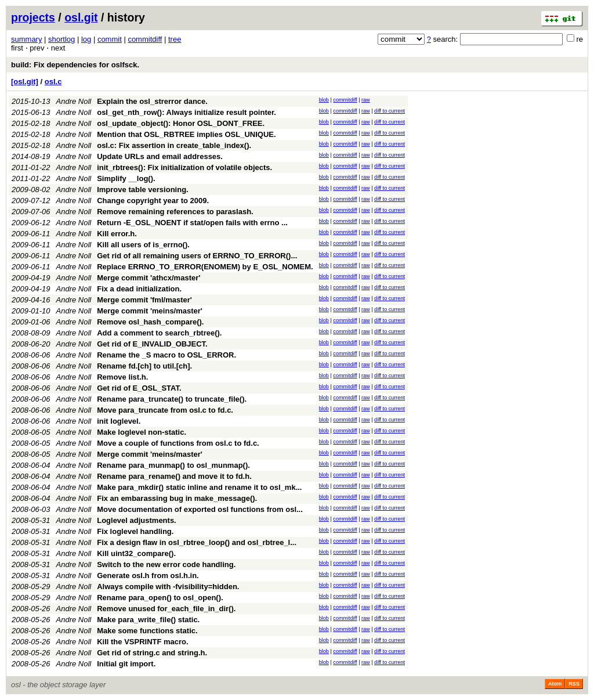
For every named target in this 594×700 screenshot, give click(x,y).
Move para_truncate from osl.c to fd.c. (165, 410)
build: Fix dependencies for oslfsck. (75, 65)
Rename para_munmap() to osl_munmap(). (173, 465)
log (86, 39)
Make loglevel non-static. (142, 432)
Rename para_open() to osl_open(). (160, 598)
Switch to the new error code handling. (166, 564)
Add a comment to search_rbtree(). (159, 333)
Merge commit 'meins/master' (150, 311)
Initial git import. (126, 664)
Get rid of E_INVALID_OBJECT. (152, 344)
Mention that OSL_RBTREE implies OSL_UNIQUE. (186, 134)
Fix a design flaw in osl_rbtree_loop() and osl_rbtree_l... (197, 542)
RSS (574, 684)
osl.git (81, 17)
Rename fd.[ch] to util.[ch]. (144, 366)
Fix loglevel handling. (135, 531)
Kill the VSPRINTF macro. (142, 642)
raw (366, 100)
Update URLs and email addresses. (160, 156)
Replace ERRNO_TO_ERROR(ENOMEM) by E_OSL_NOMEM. (205, 267)
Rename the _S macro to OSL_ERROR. (166, 355)
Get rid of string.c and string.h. (152, 653)
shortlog (61, 39)
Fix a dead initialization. (139, 289)
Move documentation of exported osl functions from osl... (200, 509)
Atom (555, 684)
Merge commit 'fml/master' (144, 300)
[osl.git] (25, 82)
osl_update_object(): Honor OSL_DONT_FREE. (181, 123)
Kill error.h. (117, 234)
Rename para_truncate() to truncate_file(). (172, 399)
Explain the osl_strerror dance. (152, 101)
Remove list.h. (122, 377)
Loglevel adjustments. (137, 520)
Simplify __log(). (126, 178)
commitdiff (145, 39)
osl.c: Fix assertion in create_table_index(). (174, 145)
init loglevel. (119, 421)
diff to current (390, 111)
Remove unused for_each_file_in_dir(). (166, 609)
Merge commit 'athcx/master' (148, 278)
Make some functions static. (147, 631)
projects (33, 17)
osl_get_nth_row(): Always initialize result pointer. (186, 112)
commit (110, 39)
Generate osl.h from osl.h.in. (148, 575)
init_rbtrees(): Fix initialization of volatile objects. (184, 167)
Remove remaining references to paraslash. (175, 212)
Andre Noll (74, 101)
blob (324, 100)
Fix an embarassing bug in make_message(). (177, 498)
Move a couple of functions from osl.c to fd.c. (178, 443)
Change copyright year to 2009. (153, 201)
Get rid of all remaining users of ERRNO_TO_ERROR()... (197, 256)
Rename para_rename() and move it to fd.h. (174, 476)
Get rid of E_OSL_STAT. (139, 388)
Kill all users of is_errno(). (143, 245)
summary (26, 39)
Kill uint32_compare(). (136, 553)
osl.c (53, 82)
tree (175, 39)
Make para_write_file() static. (148, 620)
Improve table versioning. (143, 190)
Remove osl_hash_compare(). (150, 322)
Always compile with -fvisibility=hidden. (168, 587)
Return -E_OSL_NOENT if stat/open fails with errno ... (192, 223)
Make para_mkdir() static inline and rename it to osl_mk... (199, 487)
